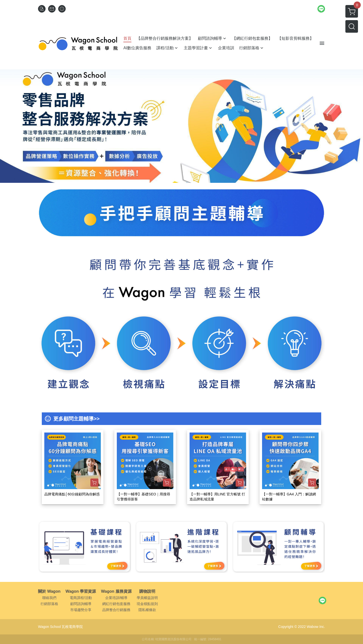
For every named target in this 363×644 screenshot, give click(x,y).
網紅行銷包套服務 (116, 604)
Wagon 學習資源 (81, 591)
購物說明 (147, 591)
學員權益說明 (147, 598)
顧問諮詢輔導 (81, 604)
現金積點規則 (147, 604)
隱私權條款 (147, 610)
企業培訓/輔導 (116, 598)
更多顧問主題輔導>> (76, 419)
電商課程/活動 (81, 598)
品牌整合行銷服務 (116, 610)
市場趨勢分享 (81, 610)
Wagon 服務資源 (116, 591)
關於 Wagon (49, 591)
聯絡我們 (49, 598)
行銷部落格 (49, 604)
